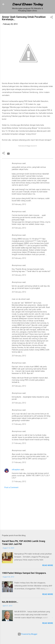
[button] (52, 18)
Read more (48, 565)
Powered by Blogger (28, 634)
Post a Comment (11, 487)
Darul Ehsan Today (28, 4)
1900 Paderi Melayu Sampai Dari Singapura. (24, 573)
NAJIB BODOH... (10, 602)
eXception (16, 470)
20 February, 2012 (19, 204)
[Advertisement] (27, 508)
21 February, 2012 (19, 424)
